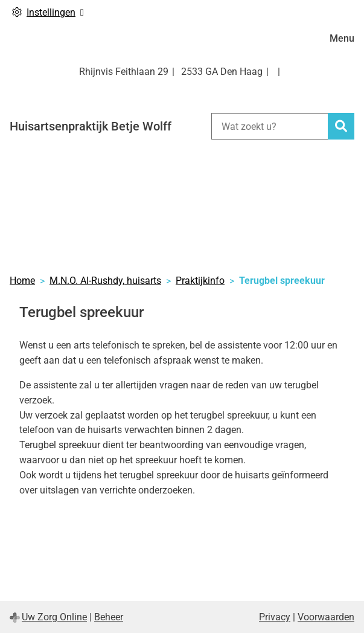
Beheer (109, 617)
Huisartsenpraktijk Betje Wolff (91, 126)
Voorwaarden (326, 617)
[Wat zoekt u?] (270, 126)
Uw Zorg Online (54, 617)
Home (22, 281)
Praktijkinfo (200, 281)
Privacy (275, 617)
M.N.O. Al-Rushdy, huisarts (105, 281)
